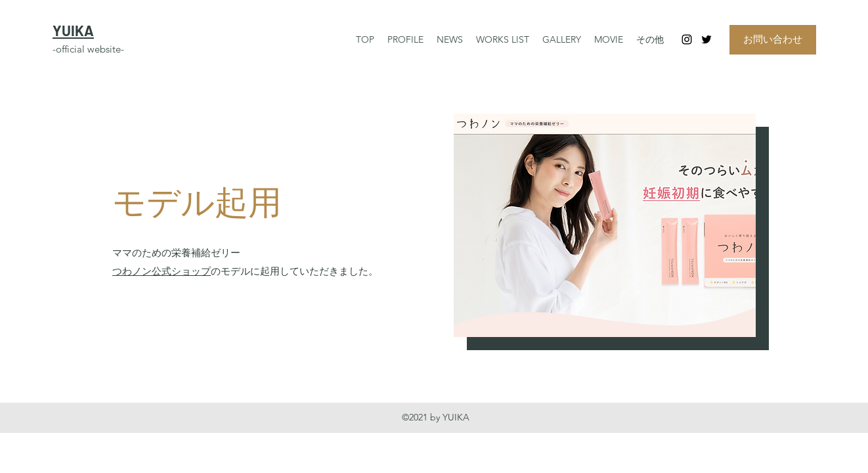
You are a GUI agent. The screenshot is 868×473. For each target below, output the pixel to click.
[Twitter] (706, 39)
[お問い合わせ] (773, 40)
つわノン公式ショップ (162, 271)
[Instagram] (687, 39)
